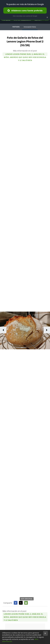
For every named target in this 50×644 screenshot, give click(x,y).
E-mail (26, 603)
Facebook (16, 603)
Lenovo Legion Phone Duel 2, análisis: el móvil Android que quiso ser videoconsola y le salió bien (25, 54)
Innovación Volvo (30, 27)
